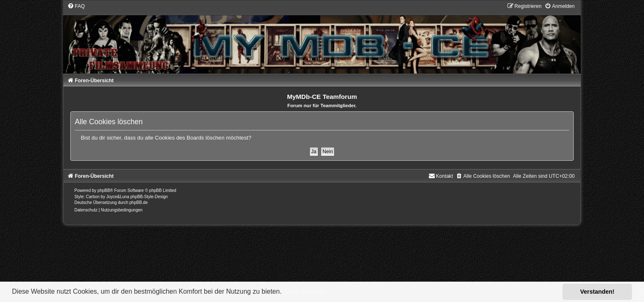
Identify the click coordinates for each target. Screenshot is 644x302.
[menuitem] (76, 6)
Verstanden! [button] (597, 292)
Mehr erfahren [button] (306, 291)
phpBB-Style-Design (149, 197)
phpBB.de (139, 203)
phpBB (104, 190)
